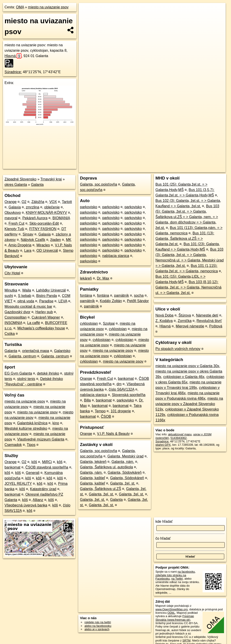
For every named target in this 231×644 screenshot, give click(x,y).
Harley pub (44, 312)
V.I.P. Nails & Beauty (113, 434)
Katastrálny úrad (43, 489)
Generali (32, 473)
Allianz (38, 500)
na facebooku (186, 572)
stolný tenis (26, 379)
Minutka (11, 290)
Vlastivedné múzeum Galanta (41, 439)
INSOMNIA (13, 323)
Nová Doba (164, 315)
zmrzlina (32, 207)
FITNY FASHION (43, 229)
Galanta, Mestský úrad (125, 456)
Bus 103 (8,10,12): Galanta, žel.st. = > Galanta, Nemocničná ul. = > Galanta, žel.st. (188, 287)
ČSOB (106, 416)
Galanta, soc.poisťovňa (98, 184)
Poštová (216, 326)
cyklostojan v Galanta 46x (184, 377)
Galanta (37, 185)
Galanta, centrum (22, 356)
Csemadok (13, 445)
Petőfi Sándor (138, 301)
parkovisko (88, 207)
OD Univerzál (47, 251)
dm (119, 384)
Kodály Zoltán (111, 301)
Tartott (67, 202)
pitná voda (26, 301)
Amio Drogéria (20, 245)
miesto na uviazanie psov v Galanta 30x (187, 366)
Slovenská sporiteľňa (129, 395)
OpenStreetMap (148, 162)
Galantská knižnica (32, 423)
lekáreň (86, 278)
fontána (86, 295)
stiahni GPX (163, 445)
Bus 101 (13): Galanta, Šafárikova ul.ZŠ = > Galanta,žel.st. (185, 239)
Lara (28, 251)
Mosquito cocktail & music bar (28, 307)
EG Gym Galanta (18, 373)
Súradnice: (13, 72)
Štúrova (185, 315)
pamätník (122, 295)
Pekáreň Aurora (35, 218)
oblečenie (52, 207)
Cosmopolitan (16, 317)
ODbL (171, 613)
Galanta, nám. (123, 462)
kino (56, 423)
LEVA (63, 301)
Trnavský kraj (51, 179)
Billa (87, 400)
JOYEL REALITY (18, 484)
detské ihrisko (48, 373)
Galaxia (15, 207)
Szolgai (109, 323)
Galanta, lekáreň (93, 462)
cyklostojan (89, 323)
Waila (27, 290)
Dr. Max (103, 278)
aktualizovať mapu (180, 434)
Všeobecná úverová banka (26, 505)
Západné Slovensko (20, 179)
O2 (24, 202)
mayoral (11, 218)
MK (69, 240)
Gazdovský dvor (17, 312)
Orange (10, 202)
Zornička (185, 321)
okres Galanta (16, 185)
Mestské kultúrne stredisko (26, 428)
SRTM (186, 640)
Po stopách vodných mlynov (178, 349)
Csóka (10, 334)
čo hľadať (163, 538)
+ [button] (87, 11)
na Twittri (177, 579)
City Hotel (12, 273)
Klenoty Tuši (14, 229)
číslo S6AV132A (122, 389)
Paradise (46, 301)
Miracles (43, 245)
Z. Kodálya (164, 321)
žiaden (56, 240)
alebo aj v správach (97, 629)
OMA (20, 7)
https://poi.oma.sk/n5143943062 (205, 162)
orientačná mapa (36, 351)
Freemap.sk (171, 162)
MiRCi (47, 462)
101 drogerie (121, 411)
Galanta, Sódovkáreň (125, 472)
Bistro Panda (47, 296)
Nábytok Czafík (33, 240)
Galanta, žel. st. (123, 483)
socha (139, 295)
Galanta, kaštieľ (92, 478)
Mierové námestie (190, 326)
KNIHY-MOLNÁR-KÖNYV (46, 213)
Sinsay (28, 234)
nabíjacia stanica (116, 256)
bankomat (12, 467)
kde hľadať (164, 521)
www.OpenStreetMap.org (172, 609)
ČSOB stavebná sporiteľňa (47, 467)
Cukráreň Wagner (46, 317)
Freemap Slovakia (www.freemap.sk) (175, 618)
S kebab (25, 296)
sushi (9, 296)
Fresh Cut (16, 223)
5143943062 (179, 438)
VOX (53, 202)
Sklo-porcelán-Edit (44, 223)
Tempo (100, 411)
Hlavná (13, 56)
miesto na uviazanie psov (48, 7)
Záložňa (38, 202)
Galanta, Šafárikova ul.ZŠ (100, 489)
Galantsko (62, 351)
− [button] (87, 18)
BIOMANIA (61, 218)
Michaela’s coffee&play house (41, 328)
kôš (34, 462)
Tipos (31, 445)
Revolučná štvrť (209, 321)
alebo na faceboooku (98, 626)
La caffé (33, 323)
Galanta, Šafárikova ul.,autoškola (106, 467)
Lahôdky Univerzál (51, 290)
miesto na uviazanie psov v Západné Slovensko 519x (189, 404)
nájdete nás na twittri (98, 622)
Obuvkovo (13, 213)
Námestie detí (207, 315)
